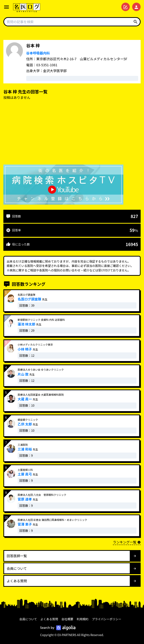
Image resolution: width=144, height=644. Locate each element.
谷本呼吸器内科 (38, 53)
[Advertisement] (72, 133)
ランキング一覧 (127, 542)
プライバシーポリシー (107, 619)
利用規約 (83, 619)
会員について (28, 619)
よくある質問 (49, 619)
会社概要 (67, 619)
